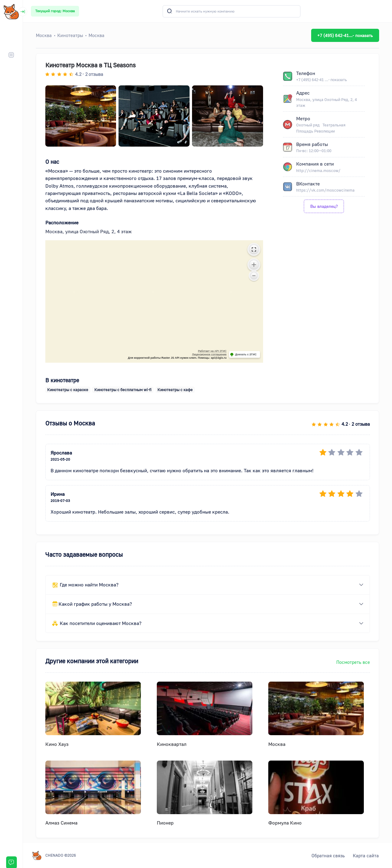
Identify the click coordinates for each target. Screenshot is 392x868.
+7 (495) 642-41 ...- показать (322, 80)
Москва (277, 744)
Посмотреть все (353, 662)
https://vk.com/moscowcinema (325, 190)
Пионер (165, 823)
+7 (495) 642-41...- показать (345, 35)
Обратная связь (328, 855)
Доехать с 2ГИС (246, 354)
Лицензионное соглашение (209, 354)
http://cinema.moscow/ (318, 170)
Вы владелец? (324, 206)
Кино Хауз (57, 744)
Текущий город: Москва (55, 11)
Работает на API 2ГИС (212, 351)
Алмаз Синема (61, 823)
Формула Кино (285, 823)
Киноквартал (172, 744)
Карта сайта (366, 855)
